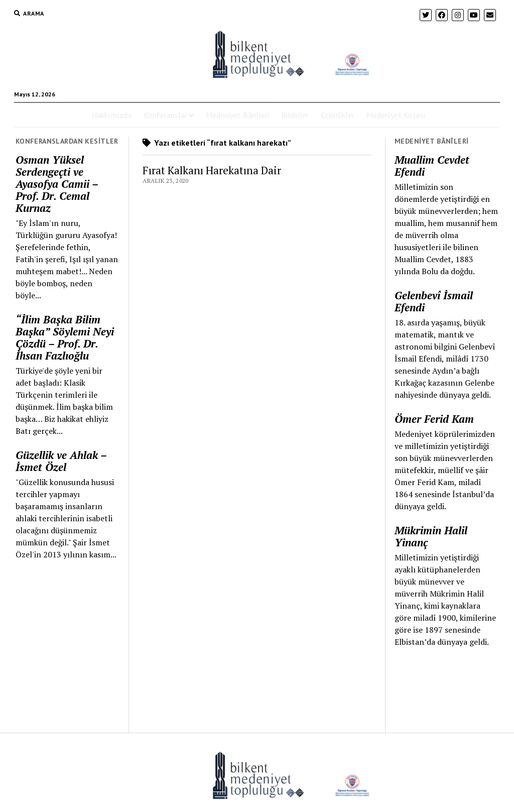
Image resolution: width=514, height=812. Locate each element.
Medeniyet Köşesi (396, 115)
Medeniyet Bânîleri (237, 115)
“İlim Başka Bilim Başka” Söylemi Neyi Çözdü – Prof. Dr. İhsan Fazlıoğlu (65, 337)
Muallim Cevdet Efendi (432, 166)
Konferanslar (165, 115)
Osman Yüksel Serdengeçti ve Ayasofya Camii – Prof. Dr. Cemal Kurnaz (57, 184)
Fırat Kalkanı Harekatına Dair (212, 170)
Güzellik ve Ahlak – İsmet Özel (61, 461)
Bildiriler (295, 115)
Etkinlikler (338, 115)
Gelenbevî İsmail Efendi (434, 301)
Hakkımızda (111, 115)
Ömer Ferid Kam (434, 419)
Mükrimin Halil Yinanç (431, 536)
